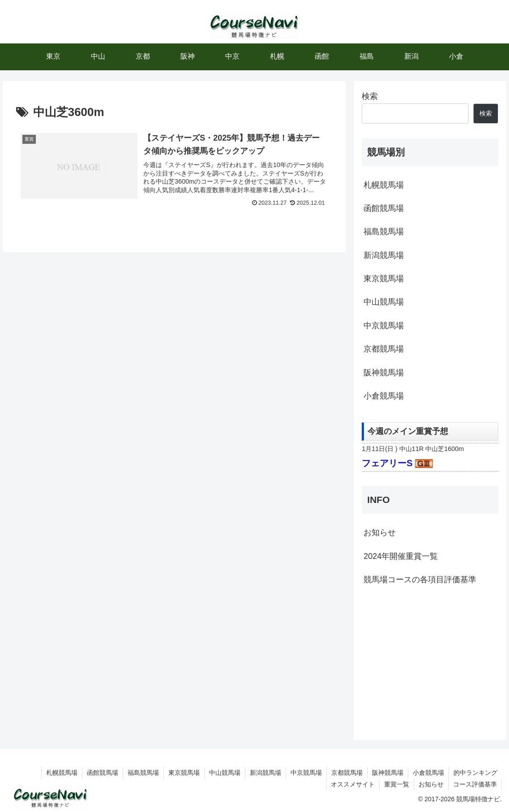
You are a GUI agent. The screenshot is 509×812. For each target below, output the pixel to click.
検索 (370, 96)
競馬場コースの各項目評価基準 (420, 580)
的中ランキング (475, 773)
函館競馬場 (384, 208)
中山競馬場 (384, 302)
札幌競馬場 (384, 185)
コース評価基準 (475, 784)
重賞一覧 (397, 784)
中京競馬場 (384, 326)
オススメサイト (353, 784)
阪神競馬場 (384, 373)
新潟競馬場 (384, 255)
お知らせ (380, 533)
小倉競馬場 (384, 396)
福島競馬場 (384, 232)
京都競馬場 (384, 349)
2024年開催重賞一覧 (401, 556)
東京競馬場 (384, 279)
